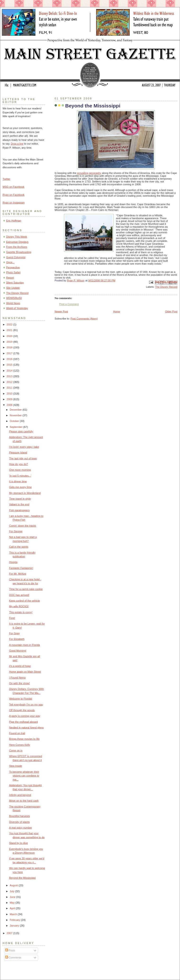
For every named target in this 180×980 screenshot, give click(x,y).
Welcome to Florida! (21, 699)
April (13, 908)
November (16, 415)
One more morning (20, 470)
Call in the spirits (19, 547)
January (15, 926)
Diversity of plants (19, 822)
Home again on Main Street (25, 672)
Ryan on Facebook (14, 195)
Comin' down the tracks (23, 526)
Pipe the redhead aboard (24, 722)
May (13, 903)
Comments (13, 958)
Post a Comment (69, 304)
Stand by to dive (19, 843)
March (14, 914)
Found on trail (17, 733)
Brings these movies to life (24, 739)
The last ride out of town (23, 458)
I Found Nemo (17, 678)
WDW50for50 (14, 298)
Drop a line (17, 144)
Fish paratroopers (19, 510)
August (14, 885)
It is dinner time (18, 481)
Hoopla (13, 562)
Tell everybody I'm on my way (26, 705)
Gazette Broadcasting (19, 252)
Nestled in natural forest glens (26, 727)
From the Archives (17, 247)
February (15, 920)
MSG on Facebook (13, 187)
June (13, 897)
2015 (10, 365)
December (16, 410)
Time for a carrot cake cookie (26, 589)
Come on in (16, 750)
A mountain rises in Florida (25, 645)
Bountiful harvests (20, 816)
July (12, 891)
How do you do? (19, 464)
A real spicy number (21, 828)
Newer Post (61, 311)
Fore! (12, 618)
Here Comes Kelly (20, 745)
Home (117, 311)
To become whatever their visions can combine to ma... (24, 776)
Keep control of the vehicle (25, 601)
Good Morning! (18, 651)
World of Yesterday (17, 308)
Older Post (171, 311)
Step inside (16, 766)
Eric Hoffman (14, 221)
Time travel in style (20, 499)
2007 (10, 933)
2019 (10, 342)
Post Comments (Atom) (84, 319)
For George (16, 531)
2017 (10, 353)
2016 (10, 359)
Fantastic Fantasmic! (21, 568)
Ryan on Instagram (14, 203)
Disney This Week (17, 237)
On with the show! (20, 683)
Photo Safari (13, 272)
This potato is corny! (21, 612)
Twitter (6, 179)
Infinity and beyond (20, 795)
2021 (10, 330)
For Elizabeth (17, 639)
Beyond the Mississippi (22, 878)
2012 (10, 382)
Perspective (13, 267)
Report (10, 278)
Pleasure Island (18, 452)
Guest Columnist (16, 257)
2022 (10, 324)
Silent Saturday (15, 283)
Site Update (13, 288)
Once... (10, 262)
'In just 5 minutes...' (20, 476)
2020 (10, 336)
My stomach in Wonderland (25, 493)
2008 (10, 405)
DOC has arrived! (19, 595)
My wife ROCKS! (19, 606)
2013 (10, 376)
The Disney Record (166, 287)
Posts (10, 950)
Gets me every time (21, 487)
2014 (10, 371)
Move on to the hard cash (24, 801)
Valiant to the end (19, 504)
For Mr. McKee (18, 574)
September (16, 427)
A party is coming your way (25, 716)
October (15, 421)
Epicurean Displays (17, 242)
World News (13, 303)
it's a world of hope (20, 666)
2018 (10, 347)
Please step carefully (21, 431)
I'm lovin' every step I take (24, 447)
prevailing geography (89, 173)
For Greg (14, 633)
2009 (10, 399)
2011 (10, 388)
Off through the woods (22, 710)
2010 (10, 394)
